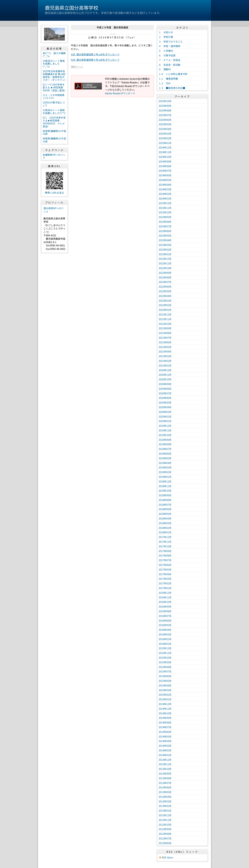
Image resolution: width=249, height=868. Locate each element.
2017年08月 (165, 555)
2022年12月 (165, 259)
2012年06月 (165, 843)
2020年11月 (165, 375)
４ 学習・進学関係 (169, 46)
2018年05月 (165, 514)
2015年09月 (165, 662)
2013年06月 (165, 787)
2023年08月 (165, 222)
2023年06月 (165, 231)
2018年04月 (165, 518)
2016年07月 (165, 616)
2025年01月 (165, 143)
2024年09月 (165, 161)
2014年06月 (165, 732)
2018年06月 (165, 509)
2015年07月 (165, 671)
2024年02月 (165, 194)
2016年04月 (165, 630)
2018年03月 (165, 523)
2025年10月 (165, 101)
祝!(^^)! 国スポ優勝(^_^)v (54, 55)
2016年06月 (165, 621)
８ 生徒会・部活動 (169, 65)
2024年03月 (165, 189)
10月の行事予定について (54, 104)
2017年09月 (165, 551)
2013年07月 (165, 783)
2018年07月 (165, 505)
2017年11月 (165, 542)
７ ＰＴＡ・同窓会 (169, 60)
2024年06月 (165, 175)
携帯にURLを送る (55, 193)
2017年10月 (165, 546)
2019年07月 (165, 449)
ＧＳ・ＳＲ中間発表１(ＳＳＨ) (54, 96)
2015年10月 (165, 658)
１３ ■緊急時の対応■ (172, 88)
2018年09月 (165, 495)
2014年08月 (165, 722)
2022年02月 (165, 305)
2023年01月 (165, 254)
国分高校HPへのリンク (54, 210)
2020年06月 (165, 398)
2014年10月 (165, 713)
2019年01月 (165, 477)
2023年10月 (165, 212)
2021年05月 (165, 347)
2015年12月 (165, 648)
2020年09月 (165, 384)
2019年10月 (165, 435)
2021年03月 (165, 356)
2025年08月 (165, 110)
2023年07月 (165, 226)
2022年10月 (165, 268)
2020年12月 (165, 370)
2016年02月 (165, 639)
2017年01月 (165, 588)
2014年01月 (165, 755)
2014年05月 (165, 736)
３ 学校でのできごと (171, 42)
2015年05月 (165, 681)
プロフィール (54, 202)
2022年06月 (165, 287)
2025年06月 (165, 120)
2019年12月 (165, 426)
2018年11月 (165, 486)
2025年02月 (165, 138)
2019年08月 (165, 444)
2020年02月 (165, 417)
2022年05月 (165, 291)
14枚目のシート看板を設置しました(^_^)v (54, 64)
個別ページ (77, 67)
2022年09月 (165, 273)
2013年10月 (165, 769)
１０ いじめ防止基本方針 (173, 74)
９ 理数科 (165, 69)
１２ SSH (165, 83)
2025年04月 (165, 129)
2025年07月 (165, 115)
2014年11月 (165, 709)
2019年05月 (165, 458)
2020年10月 (165, 379)
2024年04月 (165, 185)
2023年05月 (165, 236)
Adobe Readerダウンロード (120, 93)
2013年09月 (165, 774)
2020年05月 (165, 403)
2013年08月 (165, 778)
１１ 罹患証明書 (168, 79)
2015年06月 (165, 676)
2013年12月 (165, 760)
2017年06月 (165, 565)
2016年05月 (165, 625)
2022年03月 (165, 301)
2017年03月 (165, 579)
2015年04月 (165, 685)
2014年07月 (165, 727)
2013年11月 (165, 764)
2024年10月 (165, 157)
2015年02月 (165, 695)
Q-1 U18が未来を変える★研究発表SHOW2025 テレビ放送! (54, 122)
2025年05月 (165, 124)
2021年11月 (165, 319)
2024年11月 (165, 152)
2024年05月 (165, 180)
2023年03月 (165, 245)
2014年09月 (165, 718)
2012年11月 (165, 820)
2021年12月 (165, 314)
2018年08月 (165, 500)
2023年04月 (165, 240)
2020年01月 (165, 421)
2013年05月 (165, 792)
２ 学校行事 (166, 37)
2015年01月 (165, 699)
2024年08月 (165, 166)
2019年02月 (165, 472)
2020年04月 (165, 407)
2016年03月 (165, 634)
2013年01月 (165, 811)
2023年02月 (165, 250)
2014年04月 (165, 741)
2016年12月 (165, 593)
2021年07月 (165, 338)
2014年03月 (165, 746)
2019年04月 (165, 463)
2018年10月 (165, 491)
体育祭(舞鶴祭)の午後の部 (54, 132)
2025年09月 (165, 106)
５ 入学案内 (166, 51)
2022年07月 (165, 282)
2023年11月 (165, 208)
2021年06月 (165, 342)
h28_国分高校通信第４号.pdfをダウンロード (95, 60)
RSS (164, 858)
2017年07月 (165, 560)
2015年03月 (165, 690)
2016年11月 (165, 597)
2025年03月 (165, 134)
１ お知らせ (166, 32)
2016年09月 (165, 607)
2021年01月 (165, 365)
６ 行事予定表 (167, 55)
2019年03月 (165, 467)
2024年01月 (165, 198)
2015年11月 (165, 653)
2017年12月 (165, 537)
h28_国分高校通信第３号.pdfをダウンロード (95, 54)
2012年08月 (165, 834)
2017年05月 (165, 569)
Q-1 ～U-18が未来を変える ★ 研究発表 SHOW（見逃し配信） (55, 87)
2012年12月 (165, 815)
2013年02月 (165, 806)
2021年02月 (165, 361)
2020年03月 (165, 412)
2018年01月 (165, 532)
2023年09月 (165, 217)
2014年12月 (165, 704)
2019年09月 (165, 440)
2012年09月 (165, 829)
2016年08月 (165, 611)
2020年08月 (165, 389)
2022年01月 (165, 310)
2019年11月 (165, 430)
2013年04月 (165, 797)
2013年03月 (165, 801)
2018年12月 (165, 481)
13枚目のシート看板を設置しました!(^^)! (54, 112)
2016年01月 (165, 644)
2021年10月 (165, 324)
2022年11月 (165, 263)
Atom (170, 858)
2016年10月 (165, 602)
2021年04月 (165, 351)
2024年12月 (165, 147)
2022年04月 (165, 296)
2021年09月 (165, 328)
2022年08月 (165, 277)
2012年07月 (165, 838)
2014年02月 (165, 750)
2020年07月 (165, 393)
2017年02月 (165, 583)
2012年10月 (165, 825)
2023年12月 (165, 203)
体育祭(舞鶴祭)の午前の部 (54, 140)
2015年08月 (165, 667)
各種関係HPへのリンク (54, 156)
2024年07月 (165, 171)
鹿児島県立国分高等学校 (72, 8)
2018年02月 (165, 528)
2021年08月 (165, 333)
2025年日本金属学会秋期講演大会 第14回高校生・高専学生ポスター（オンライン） (55, 75)
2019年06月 (165, 454)
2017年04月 (165, 574)
